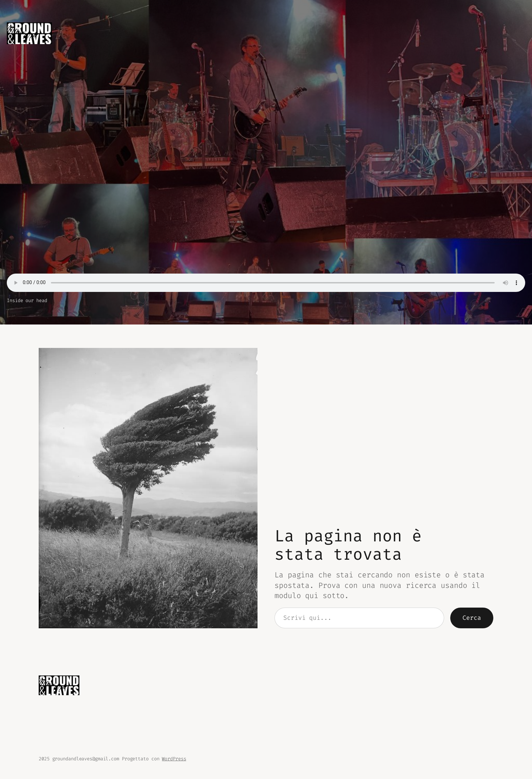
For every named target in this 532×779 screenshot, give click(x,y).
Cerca (472, 618)
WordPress (174, 759)
